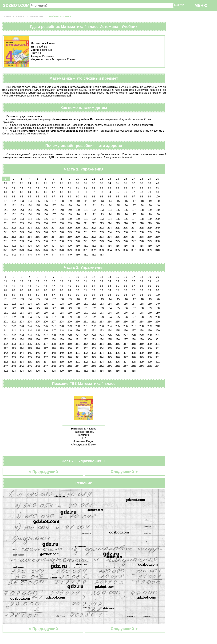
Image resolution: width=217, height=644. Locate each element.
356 (118, 353)
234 (110, 228)
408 (54, 366)
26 (46, 183)
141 (6, 210)
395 (110, 362)
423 (14, 371)
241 (6, 232)
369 (62, 357)
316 (126, 246)
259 (150, 232)
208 (62, 223)
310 (78, 246)
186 (46, 219)
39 (150, 183)
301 (6, 246)
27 (54, 183)
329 (70, 250)
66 (46, 192)
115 (118, 201)
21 (6, 183)
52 (94, 188)
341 (6, 255)
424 (22, 371)
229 (70, 228)
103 (22, 201)
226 (46, 228)
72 (94, 192)
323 (22, 250)
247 (54, 232)
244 (30, 232)
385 (30, 362)
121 (6, 205)
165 (38, 214)
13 (102, 179)
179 (150, 214)
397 (126, 362)
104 (30, 201)
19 (150, 179)
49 (70, 188)
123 (22, 205)
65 (38, 192)
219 (150, 223)
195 (118, 219)
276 (126, 237)
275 (118, 237)
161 (6, 214)
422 (6, 371)
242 (14, 232)
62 (14, 192)
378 (134, 357)
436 (118, 371)
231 (86, 228)
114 (110, 201)
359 (142, 353)
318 (142, 246)
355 (110, 353)
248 (62, 232)
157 (134, 210)
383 (14, 362)
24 (30, 183)
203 (22, 223)
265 (38, 237)
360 (150, 353)
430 (70, 371)
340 (158, 250)
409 (62, 366)
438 (134, 371)
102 (14, 201)
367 (46, 357)
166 (46, 214)
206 (46, 223)
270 (78, 237)
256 (126, 232)
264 (30, 237)
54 (110, 188)
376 (118, 357)
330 (78, 250)
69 (70, 192)
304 (30, 246)
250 (78, 232)
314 (110, 246)
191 (86, 219)
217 (134, 223)
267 (54, 237)
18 (142, 179)
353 (102, 255)
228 (62, 228)
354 (102, 353)
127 (54, 205)
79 (150, 192)
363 (14, 357)
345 (38, 255)
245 (38, 232)
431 (78, 371)
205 (38, 223)
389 (62, 362)
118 (142, 201)
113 (102, 201)
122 (14, 205)
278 (142, 237)
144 (30, 210)
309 (70, 246)
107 (54, 201)
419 (142, 366)
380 (150, 357)
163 (22, 214)
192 (94, 219)
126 (46, 205)
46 (46, 188)
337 (134, 250)
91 (86, 197)
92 (94, 197)
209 (70, 223)
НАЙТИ (179, 5)
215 (118, 223)
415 (110, 366)
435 (110, 371)
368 (54, 357)
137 (134, 205)
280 (158, 237)
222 (14, 228)
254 (110, 232)
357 (126, 353)
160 (158, 210)
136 (126, 205)
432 (86, 371)
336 (126, 250)
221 (6, 228)
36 (126, 183)
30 (78, 183)
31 (86, 183)
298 (142, 241)
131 (86, 205)
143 (22, 210)
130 (78, 205)
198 (142, 219)
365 (30, 357)
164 (30, 214)
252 (94, 232)
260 (158, 232)
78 (142, 192)
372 (86, 357)
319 (150, 246)
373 (94, 357)
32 (94, 183)
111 (86, 201)
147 (54, 210)
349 (70, 255)
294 (110, 241)
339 (150, 250)
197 (134, 219)
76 (126, 192)
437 (126, 371)
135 (118, 205)
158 (142, 210)
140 (158, 205)
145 (38, 210)
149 (70, 210)
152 (94, 210)
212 (94, 223)
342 (14, 255)
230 (78, 228)
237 (134, 228)
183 (22, 219)
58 (142, 188)
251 (86, 232)
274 (110, 237)
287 (54, 241)
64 (30, 192)
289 (70, 241)
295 (118, 241)
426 (38, 371)
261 (6, 237)
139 (150, 205)
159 (150, 210)
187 (54, 219)
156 (126, 210)
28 (62, 183)
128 (62, 205)
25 (38, 183)
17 (134, 179)
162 (14, 214)
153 (102, 210)
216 (126, 223)
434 (102, 371)
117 (134, 201)
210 (78, 223)
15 (118, 179)
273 (102, 237)
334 (110, 250)
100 (158, 197)
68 (62, 192)
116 (126, 201)
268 (62, 237)
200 (158, 219)
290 (78, 241)
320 (158, 246)
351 (86, 255)
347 (54, 255)
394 (102, 362)
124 (30, 205)
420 (150, 366)
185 (38, 219)
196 (126, 219)
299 (150, 241)
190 (78, 219)
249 (70, 232)
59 (150, 188)
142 (14, 210)
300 (158, 241)
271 (86, 237)
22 (14, 183)
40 (158, 183)
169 (70, 214)
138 (142, 205)
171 (86, 214)
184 (30, 219)
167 (54, 214)
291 (86, 241)
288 (62, 241)
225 (38, 228)
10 (78, 179)
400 (150, 362)
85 (38, 197)
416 (118, 366)
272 (94, 237)
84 (30, 197)
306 (46, 246)
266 (46, 237)
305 (38, 246)
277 (134, 237)
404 (22, 366)
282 (14, 241)
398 (134, 362)
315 (118, 246)
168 (62, 214)
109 (70, 201)
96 (126, 197)
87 (54, 197)
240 (158, 228)
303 (22, 246)
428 (54, 371)
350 (78, 255)
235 (118, 228)
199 (150, 219)
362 (6, 357)
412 (86, 366)
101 (6, 201)
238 (142, 228)
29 (70, 183)
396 (118, 362)
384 (22, 362)
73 (102, 192)
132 (94, 205)
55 (118, 188)
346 (46, 255)
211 (86, 223)
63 (22, 192)
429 (62, 371)
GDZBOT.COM (16, 5)
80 (158, 192)
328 (62, 250)
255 (118, 232)
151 (86, 210)
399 (142, 362)
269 (70, 237)
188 (62, 219)
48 (62, 188)
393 (94, 362)
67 (54, 192)
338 (142, 250)
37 (134, 183)
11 (86, 179)
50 (78, 188)
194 (110, 219)
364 (22, 357)
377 (126, 357)
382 (6, 362)
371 (78, 357)
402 (6, 366)
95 (118, 197)
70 (78, 192)
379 (142, 357)
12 (94, 179)
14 (110, 179)
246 (46, 232)
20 (158, 179)
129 (70, 205)
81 (6, 197)
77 (134, 192)
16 (126, 179)
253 (102, 232)
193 (102, 219)
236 (126, 228)
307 (54, 246)
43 (22, 188)
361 (158, 353)
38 (142, 183)
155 (118, 210)
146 (46, 210)
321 (6, 250)
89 (70, 197)
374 (102, 357)
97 (134, 197)
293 (102, 241)
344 (30, 255)
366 (38, 357)
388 (54, 362)
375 (110, 357)
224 (30, 228)
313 (102, 246)
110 (78, 201)
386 (38, 362)
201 (6, 223)
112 (94, 201)
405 (30, 366)
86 (46, 197)
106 (46, 201)
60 (158, 188)
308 (62, 246)
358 (134, 353)
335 (118, 250)
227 (54, 228)
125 (38, 205)
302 (14, 246)
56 (126, 188)
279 (150, 237)
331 (86, 250)
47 (54, 188)
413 (94, 366)
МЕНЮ (201, 5)
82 (14, 197)
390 (70, 362)
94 (110, 197)
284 (30, 241)
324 (30, 250)
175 (118, 214)
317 (134, 246)
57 (134, 188)
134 (110, 205)
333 (102, 250)
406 (38, 366)
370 (70, 357)
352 (94, 255)
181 (6, 219)
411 (78, 366)
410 (70, 366)
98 (142, 197)
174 (110, 214)
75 (118, 192)
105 (38, 201)
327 (54, 250)
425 (30, 371)
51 (86, 188)
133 (102, 205)
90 (78, 197)
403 (14, 366)
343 (22, 255)
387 (46, 362)
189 (70, 219)
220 (158, 223)
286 (46, 241)
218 (142, 223)
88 (62, 197)
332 (94, 250)
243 (22, 232)
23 (22, 183)
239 (150, 228)
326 (46, 250)
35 (118, 183)
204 (30, 223)
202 (14, 223)
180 (158, 214)
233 (102, 228)
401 (158, 362)
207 (54, 223)
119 (150, 201)
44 (30, 188)
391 (78, 362)
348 (62, 255)
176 (126, 214)
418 (134, 366)
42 (14, 188)
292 (94, 241)
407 (46, 366)
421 (158, 366)
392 (86, 362)
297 (134, 241)
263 (22, 237)
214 (110, 223)
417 (126, 366)
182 (14, 219)
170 (78, 214)
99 (150, 197)
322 (14, 250)
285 (38, 241)
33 (102, 183)
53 (102, 188)
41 (6, 188)
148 (62, 210)
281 (6, 241)
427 (46, 371)
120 (158, 201)
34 (110, 183)
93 (102, 197)
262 (14, 237)
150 (78, 210)
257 (134, 232)
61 (6, 192)
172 (94, 214)
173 (102, 214)
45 (38, 188)
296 (126, 241)
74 (110, 192)
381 (158, 357)
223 (22, 228)
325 (38, 250)
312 (94, 246)
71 (86, 192)
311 (86, 246)
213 (102, 223)
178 (142, 214)
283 (22, 241)
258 (142, 232)
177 (134, 214)
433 (94, 371)
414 (102, 366)
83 (22, 197)
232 (94, 228)
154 (110, 210)
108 (62, 201)
